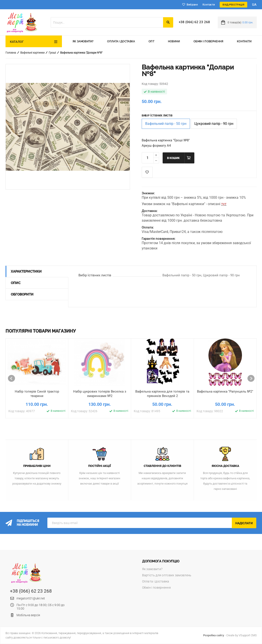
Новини (174, 41)
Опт (151, 41)
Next (251, 378)
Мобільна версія (28, 615)
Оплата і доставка (121, 41)
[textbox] (107, 22)
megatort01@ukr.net (31, 598)
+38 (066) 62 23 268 (194, 22)
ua (254, 5)
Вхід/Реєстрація (233, 5)
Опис (16, 283)
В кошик (173, 158)
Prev (11, 378)
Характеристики (26, 271)
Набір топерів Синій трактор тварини (37, 394)
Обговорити (22, 294)
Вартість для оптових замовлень (167, 575)
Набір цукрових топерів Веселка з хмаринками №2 (100, 394)
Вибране (192, 5)
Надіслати (244, 523)
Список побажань (147, 172)
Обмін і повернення (208, 41)
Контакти (209, 5)
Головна (11, 53)
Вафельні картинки (32, 53)
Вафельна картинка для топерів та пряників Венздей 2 (162, 394)
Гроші (52, 53)
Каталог (17, 42)
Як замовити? (83, 41)
